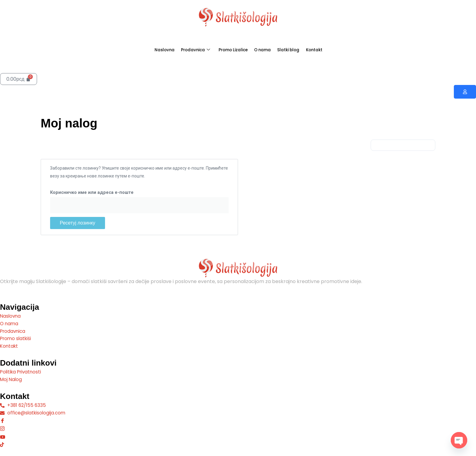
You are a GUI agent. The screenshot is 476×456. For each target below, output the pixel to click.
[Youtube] (238, 436)
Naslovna (150, 50)
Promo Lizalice (231, 50)
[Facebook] (238, 420)
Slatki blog (297, 50)
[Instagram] (238, 428)
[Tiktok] (238, 444)
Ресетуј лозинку (78, 223)
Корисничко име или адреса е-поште (92, 193)
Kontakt (328, 50)
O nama (266, 50)
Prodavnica (187, 50)
